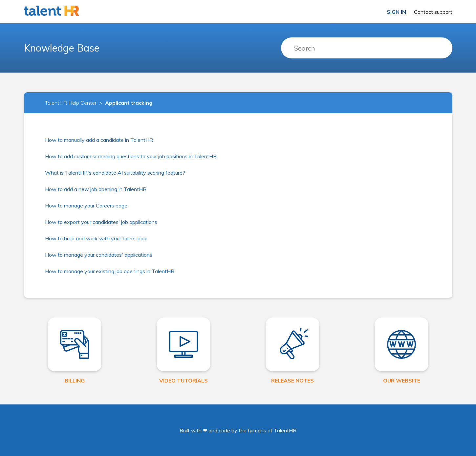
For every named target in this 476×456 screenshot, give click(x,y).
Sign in (396, 12)
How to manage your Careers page (86, 206)
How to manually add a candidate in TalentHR (99, 140)
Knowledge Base (62, 48)
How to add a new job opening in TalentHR (96, 189)
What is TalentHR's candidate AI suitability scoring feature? (115, 173)
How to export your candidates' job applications (101, 222)
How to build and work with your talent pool (96, 238)
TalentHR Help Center (71, 103)
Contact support (433, 12)
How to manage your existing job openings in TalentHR (110, 271)
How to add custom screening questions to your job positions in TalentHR (131, 156)
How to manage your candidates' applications (99, 255)
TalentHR (285, 430)
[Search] (367, 48)
